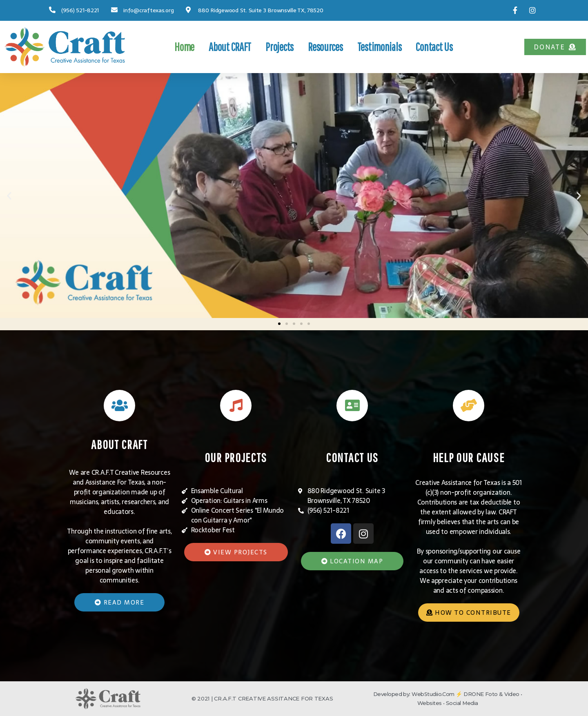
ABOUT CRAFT (119, 444)
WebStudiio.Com (433, 694)
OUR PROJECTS (236, 457)
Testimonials (380, 47)
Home (184, 47)
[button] (555, 47)
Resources (325, 47)
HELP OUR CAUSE (469, 457)
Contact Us (434, 47)
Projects (280, 47)
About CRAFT (230, 47)
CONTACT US (352, 457)
